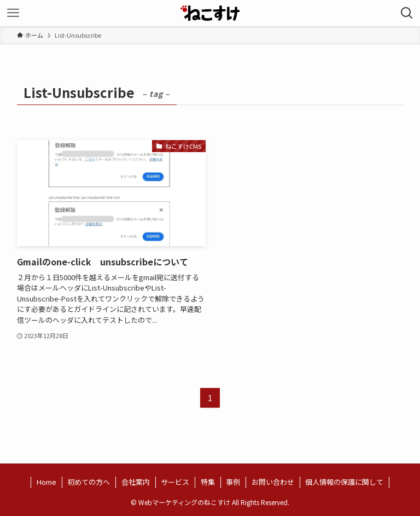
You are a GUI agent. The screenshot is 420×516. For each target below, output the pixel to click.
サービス (175, 482)
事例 (233, 482)
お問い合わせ (273, 482)
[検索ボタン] (407, 13)
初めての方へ (89, 482)
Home (46, 482)
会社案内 (136, 482)
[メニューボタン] (13, 13)
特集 (208, 482)
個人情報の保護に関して (344, 482)
